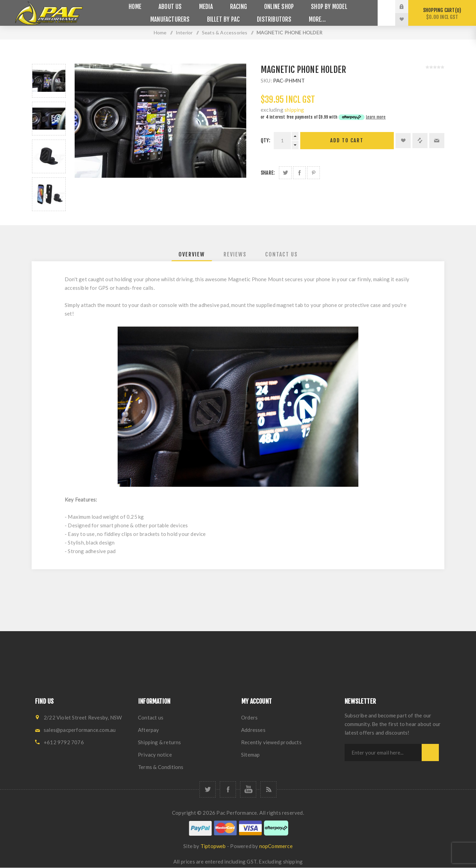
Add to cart (347, 140)
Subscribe (430, 752)
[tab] (192, 254)
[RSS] (268, 789)
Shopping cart (442, 14)
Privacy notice (155, 755)
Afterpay (149, 730)
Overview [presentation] (192, 254)
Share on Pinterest (313, 173)
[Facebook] (228, 789)
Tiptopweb (213, 846)
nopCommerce (276, 846)
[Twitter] (208, 789)
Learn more (376, 117)
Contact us (151, 717)
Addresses (253, 730)
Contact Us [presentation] (282, 254)
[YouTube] (248, 789)
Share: (268, 173)
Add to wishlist (403, 141)
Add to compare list (420, 141)
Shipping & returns (160, 742)
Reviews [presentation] (235, 254)
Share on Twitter (285, 173)
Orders (249, 717)
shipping (294, 110)
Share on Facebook (299, 173)
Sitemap (250, 755)
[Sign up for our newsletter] (383, 752)
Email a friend (437, 141)
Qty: (266, 140)
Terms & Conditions (161, 767)
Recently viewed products (271, 742)
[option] (49, 81)
